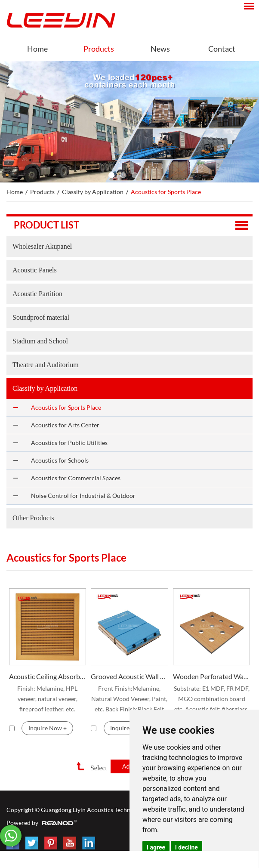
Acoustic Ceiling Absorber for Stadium (48, 676)
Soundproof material (41, 317)
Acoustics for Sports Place (166, 192)
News (160, 49)
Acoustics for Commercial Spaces (76, 478)
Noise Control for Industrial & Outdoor (83, 496)
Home (37, 49)
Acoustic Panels (35, 270)
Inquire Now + (48, 728)
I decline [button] (187, 847)
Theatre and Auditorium (46, 365)
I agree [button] (156, 847)
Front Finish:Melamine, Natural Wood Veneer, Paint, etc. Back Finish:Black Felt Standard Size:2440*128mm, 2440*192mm (129, 700)
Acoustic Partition (37, 294)
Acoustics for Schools (60, 460)
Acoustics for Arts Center (65, 425)
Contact (222, 49)
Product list (46, 225)
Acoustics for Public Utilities (69, 443)
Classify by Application (93, 192)
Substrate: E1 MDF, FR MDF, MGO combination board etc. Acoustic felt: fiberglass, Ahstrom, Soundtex (212, 700)
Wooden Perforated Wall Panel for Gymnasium (211, 676)
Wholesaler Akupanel (42, 246)
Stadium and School (40, 341)
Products (99, 49)
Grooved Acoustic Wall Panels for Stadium (129, 676)
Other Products (33, 518)
